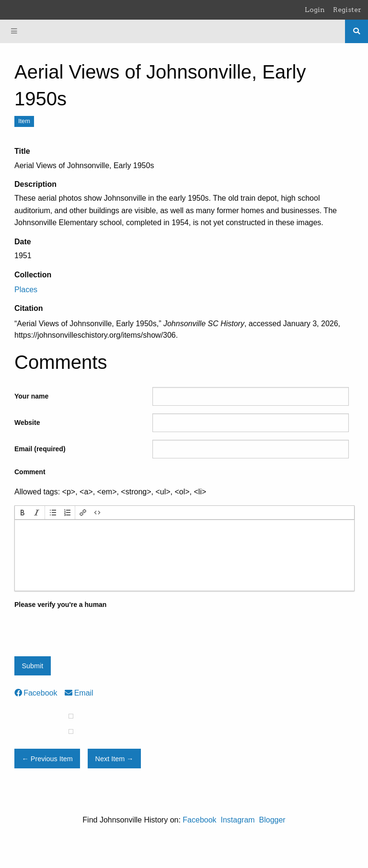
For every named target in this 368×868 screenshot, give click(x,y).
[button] (23, 513)
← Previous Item (47, 759)
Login (315, 10)
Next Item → (115, 759)
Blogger (272, 820)
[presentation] (23, 513)
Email (79, 693)
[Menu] (14, 31)
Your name (31, 396)
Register (347, 10)
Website (27, 423)
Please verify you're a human (60, 605)
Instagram (237, 820)
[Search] (356, 31)
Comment (30, 472)
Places (26, 290)
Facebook (36, 693)
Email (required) (40, 449)
